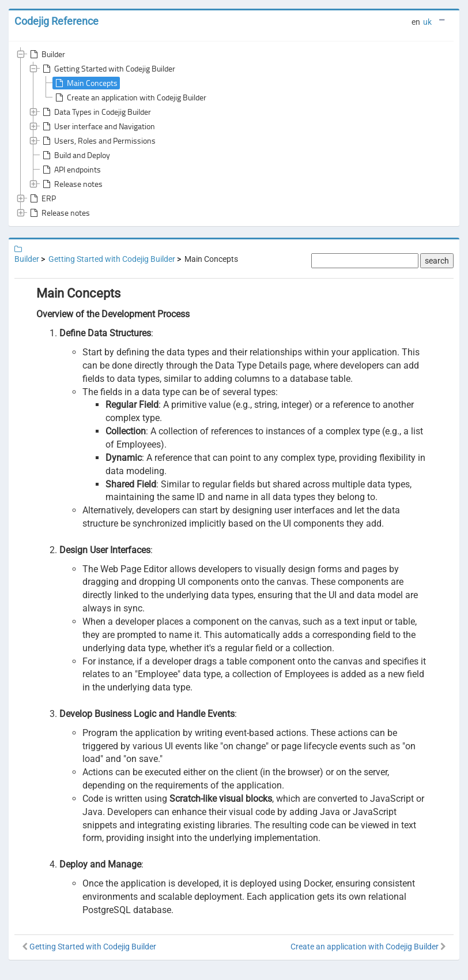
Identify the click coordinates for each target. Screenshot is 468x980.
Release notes (71, 184)
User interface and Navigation (98, 126)
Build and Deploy (75, 155)
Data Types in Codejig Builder (96, 112)
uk (427, 22)
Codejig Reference (56, 21)
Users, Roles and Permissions (98, 141)
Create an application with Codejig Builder (130, 97)
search (437, 261)
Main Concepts (85, 83)
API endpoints (71, 170)
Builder (46, 54)
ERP (42, 198)
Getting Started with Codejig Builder (108, 69)
